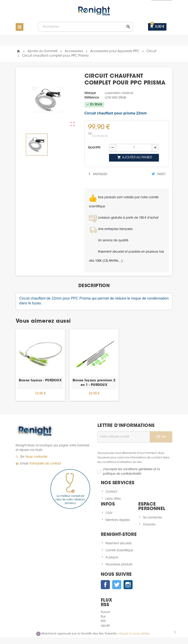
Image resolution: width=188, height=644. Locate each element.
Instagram (128, 585)
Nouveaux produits (119, 565)
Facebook (105, 585)
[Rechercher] (85, 27)
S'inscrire (149, 525)
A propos (112, 558)
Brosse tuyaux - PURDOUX (40, 381)
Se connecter (152, 518)
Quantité (94, 148)
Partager (98, 174)
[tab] (94, 286)
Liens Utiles (113, 499)
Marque (90, 93)
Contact (111, 492)
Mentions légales (118, 520)
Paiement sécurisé (119, 544)
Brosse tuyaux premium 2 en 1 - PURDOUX (94, 383)
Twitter (117, 585)
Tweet (159, 174)
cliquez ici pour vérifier (134, 634)
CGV (109, 513)
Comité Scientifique (119, 551)
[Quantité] (134, 148)
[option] (40, 365)
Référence (92, 98)
